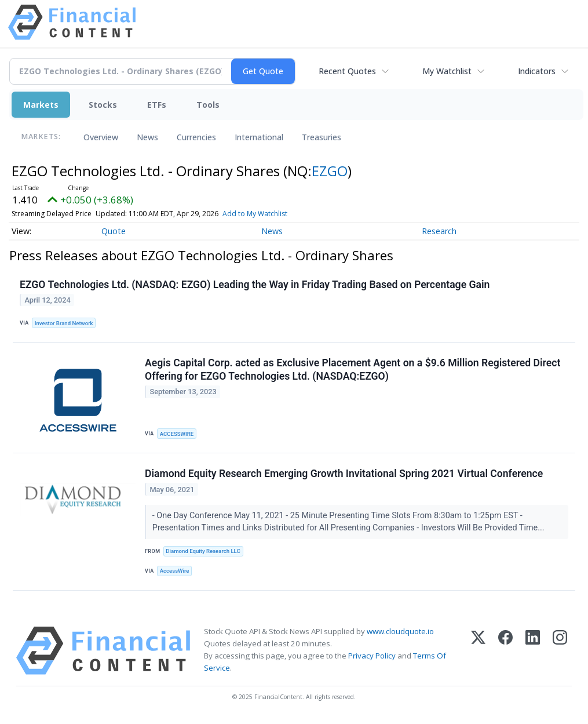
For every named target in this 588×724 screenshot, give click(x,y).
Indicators (537, 71)
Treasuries (322, 137)
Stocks (103, 105)
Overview (101, 137)
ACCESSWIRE (177, 434)
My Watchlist (447, 71)
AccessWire (175, 571)
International (259, 137)
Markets (41, 105)
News (147, 137)
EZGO (330, 171)
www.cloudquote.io (400, 631)
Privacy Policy (372, 656)
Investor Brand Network (64, 323)
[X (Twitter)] (478, 651)
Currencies (196, 137)
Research (439, 231)
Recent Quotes (347, 71)
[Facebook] (505, 651)
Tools (208, 105)
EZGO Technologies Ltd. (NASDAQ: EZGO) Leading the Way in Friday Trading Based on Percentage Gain (255, 285)
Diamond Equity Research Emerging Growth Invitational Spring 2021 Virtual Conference (344, 474)
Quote (114, 231)
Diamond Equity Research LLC (203, 551)
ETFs (157, 105)
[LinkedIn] (533, 651)
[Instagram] (560, 651)
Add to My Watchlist (255, 214)
